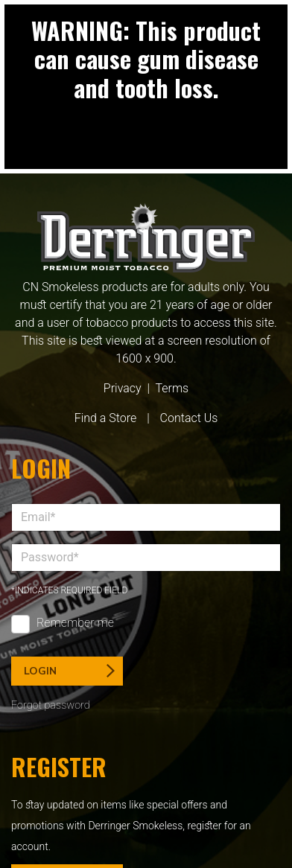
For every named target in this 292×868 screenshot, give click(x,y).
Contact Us (189, 418)
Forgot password (51, 705)
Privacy (123, 388)
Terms (172, 388)
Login (69, 671)
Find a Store (106, 418)
